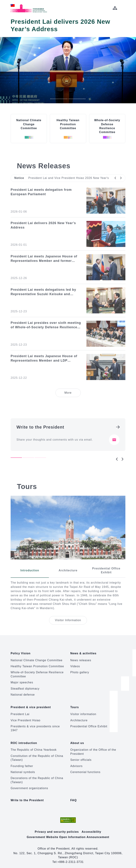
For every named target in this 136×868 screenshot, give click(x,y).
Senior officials (81, 756)
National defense (23, 694)
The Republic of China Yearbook (34, 746)
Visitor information (83, 712)
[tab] (30, 581)
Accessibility (91, 828)
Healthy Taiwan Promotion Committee (37, 665)
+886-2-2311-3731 (70, 859)
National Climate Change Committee (37, 659)
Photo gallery (80, 671)
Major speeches (22, 681)
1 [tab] (59, 99)
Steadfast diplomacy (25, 687)
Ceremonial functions (85, 769)
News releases (81, 659)
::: (2, 2)
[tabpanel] (68, 445)
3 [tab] (40, 468)
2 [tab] (77, 99)
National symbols (23, 769)
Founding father (22, 763)
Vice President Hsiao (25, 718)
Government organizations (29, 785)
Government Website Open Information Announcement (68, 834)
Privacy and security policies (57, 828)
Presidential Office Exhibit (89, 724)
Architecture (79, 718)
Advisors (76, 763)
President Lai (20, 712)
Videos (75, 665)
